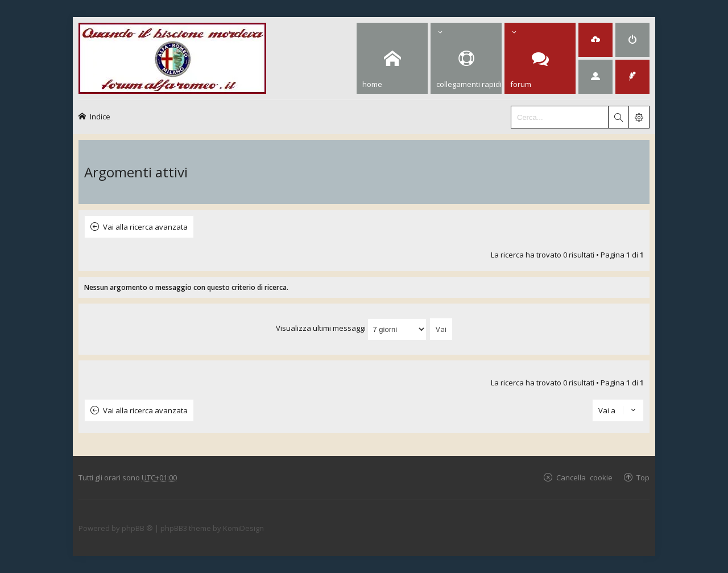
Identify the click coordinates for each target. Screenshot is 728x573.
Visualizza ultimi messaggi (351, 328)
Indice (100, 116)
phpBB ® (137, 528)
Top (643, 477)
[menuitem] (595, 40)
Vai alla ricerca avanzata (145, 227)
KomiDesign (243, 528)
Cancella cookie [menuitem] (584, 477)
